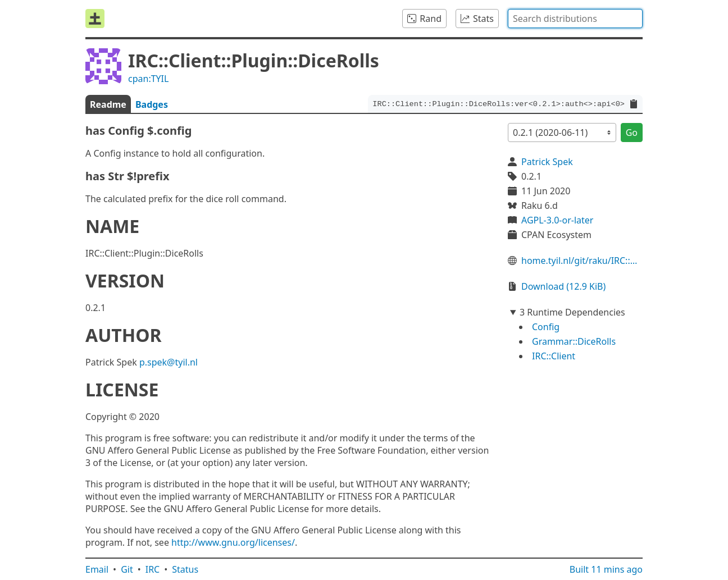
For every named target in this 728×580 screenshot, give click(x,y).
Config (546, 327)
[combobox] (575, 19)
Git (127, 569)
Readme (108, 104)
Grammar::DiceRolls (574, 341)
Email (97, 569)
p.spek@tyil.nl (169, 362)
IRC (153, 569)
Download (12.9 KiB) (563, 286)
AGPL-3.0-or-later (557, 220)
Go (632, 133)
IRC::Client (554, 356)
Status (185, 569)
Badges (152, 104)
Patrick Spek (547, 162)
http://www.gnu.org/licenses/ (233, 542)
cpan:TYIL (148, 79)
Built (606, 569)
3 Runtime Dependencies (572, 312)
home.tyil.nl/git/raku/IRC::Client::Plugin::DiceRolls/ (582, 261)
